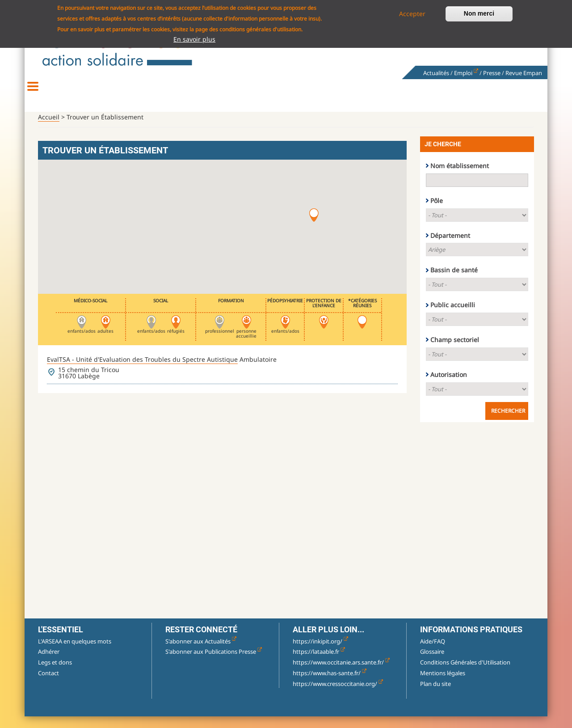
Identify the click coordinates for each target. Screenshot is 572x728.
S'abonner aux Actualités (201, 652)
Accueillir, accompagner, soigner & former (286, 94)
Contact (48, 684)
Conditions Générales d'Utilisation (465, 673)
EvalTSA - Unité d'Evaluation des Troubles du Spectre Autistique (142, 370)
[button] (314, 226)
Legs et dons (55, 673)
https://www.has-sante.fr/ (330, 684)
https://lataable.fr (319, 663)
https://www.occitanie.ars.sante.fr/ (341, 673)
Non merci (479, 13)
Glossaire (432, 663)
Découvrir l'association (99, 94)
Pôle (437, 212)
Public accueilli (453, 316)
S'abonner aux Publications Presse (214, 663)
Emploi (466, 73)
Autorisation (449, 386)
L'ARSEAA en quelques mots (75, 652)
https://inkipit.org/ (320, 652)
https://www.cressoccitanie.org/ (338, 695)
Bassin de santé (454, 281)
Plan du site (435, 695)
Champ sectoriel (455, 351)
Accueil (49, 128)
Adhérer (49, 663)
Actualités (436, 73)
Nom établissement (460, 177)
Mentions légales (443, 684)
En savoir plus (194, 39)
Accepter (412, 14)
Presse (492, 73)
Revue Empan (524, 73)
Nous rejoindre (473, 94)
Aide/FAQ (433, 652)
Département (450, 247)
